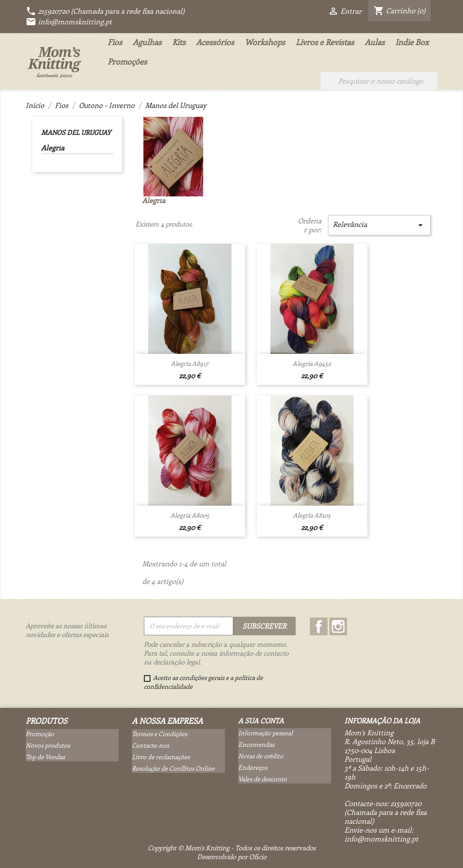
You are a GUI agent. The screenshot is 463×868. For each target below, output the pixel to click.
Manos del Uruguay (76, 132)
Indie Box (412, 42)
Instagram (338, 626)
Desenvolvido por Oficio (232, 856)
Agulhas (147, 42)
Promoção (40, 734)
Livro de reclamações (161, 757)
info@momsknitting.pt (69, 21)
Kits (179, 42)
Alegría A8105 (312, 515)
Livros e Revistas (325, 42)
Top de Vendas (45, 757)
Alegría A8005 (190, 515)
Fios (115, 42)
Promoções (127, 61)
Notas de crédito (261, 756)
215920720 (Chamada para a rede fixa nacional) (105, 11)
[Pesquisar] (379, 81)
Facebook (319, 626)
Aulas (375, 42)
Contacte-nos (150, 745)
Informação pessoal (265, 733)
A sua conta (261, 720)
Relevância (379, 225)
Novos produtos (48, 745)
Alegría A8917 (190, 363)
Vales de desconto (262, 779)
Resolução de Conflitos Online (173, 768)
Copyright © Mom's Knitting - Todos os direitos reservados (232, 848)
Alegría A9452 (312, 363)
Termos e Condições (160, 734)
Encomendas (256, 744)
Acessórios (215, 42)
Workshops (265, 42)
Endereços (253, 767)
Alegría (53, 148)
